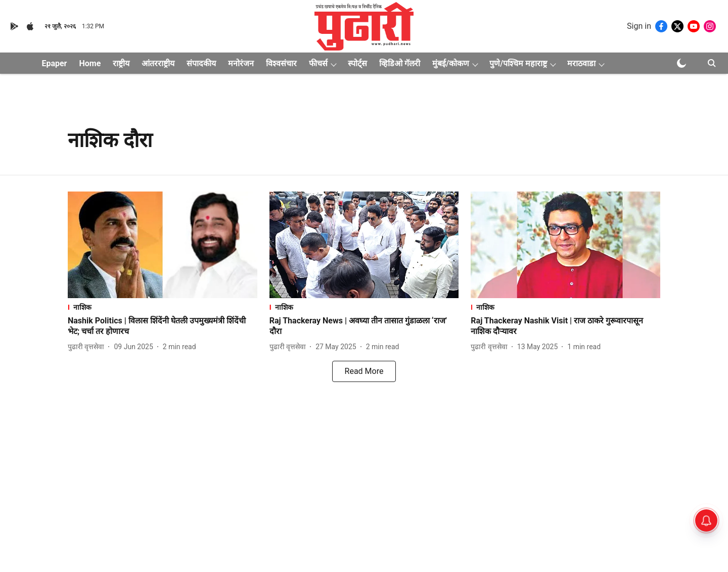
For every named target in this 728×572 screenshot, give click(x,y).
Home (90, 63)
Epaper (54, 63)
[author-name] (88, 347)
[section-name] (163, 307)
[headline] (163, 326)
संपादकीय (201, 63)
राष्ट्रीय (121, 63)
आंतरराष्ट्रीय (158, 63)
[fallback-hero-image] (163, 245)
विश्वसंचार (281, 63)
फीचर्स (318, 63)
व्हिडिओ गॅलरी (400, 63)
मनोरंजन (241, 63)
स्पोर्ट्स (357, 63)
